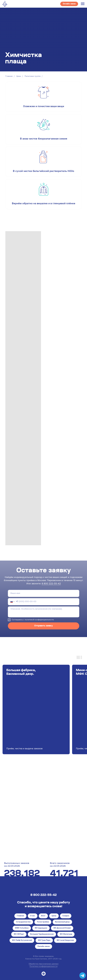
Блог (43, 916)
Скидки (66, 916)
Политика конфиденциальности (43, 966)
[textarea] (44, 612)
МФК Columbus (22, 928)
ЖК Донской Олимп (62, 928)
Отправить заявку (43, 626)
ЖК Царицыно (41, 928)
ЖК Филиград (66, 934)
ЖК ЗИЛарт (19, 934)
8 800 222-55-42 (51, 584)
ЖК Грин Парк (44, 940)
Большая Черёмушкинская (42, 934)
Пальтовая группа (33, 76)
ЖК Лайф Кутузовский (22, 940)
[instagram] (44, 974)
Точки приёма (43, 922)
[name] (44, 593)
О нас (33, 916)
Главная (9, 76)
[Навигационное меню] (83, 4)
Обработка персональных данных (44, 964)
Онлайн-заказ (44, 946)
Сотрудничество (23, 922)
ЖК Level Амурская (65, 940)
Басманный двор (62, 922)
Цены (19, 76)
